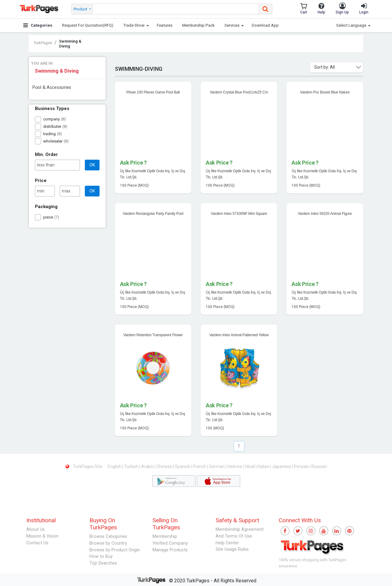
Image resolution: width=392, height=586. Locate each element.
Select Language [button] (351, 25)
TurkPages (43, 43)
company (51, 119)
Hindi (251, 466)
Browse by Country (108, 543)
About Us (36, 529)
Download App (265, 25)
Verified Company (170, 543)
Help (321, 8)
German (217, 466)
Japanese (282, 466)
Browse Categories (108, 537)
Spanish (183, 466)
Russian (319, 466)
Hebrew (236, 466)
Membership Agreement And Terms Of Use (240, 533)
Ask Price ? (133, 163)
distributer (52, 126)
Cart (304, 8)
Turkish (132, 466)
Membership (165, 537)
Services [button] (232, 25)
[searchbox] (176, 9)
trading (49, 134)
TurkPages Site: (85, 466)
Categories (38, 25)
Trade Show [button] (134, 25)
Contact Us (37, 543)
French (200, 466)
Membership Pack (198, 25)
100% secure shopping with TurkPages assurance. (313, 563)
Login (364, 8)
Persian (302, 466)
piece (48, 217)
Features (165, 25)
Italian (264, 466)
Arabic (148, 466)
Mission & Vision (42, 536)
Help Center (227, 543)
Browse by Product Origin (115, 550)
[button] (359, 67)
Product (81, 9)
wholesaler (53, 141)
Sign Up (342, 8)
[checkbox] (38, 119)
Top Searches (103, 563)
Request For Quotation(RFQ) (88, 25)
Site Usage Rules (232, 549)
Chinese (165, 466)
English (115, 466)
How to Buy (101, 556)
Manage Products (170, 550)
